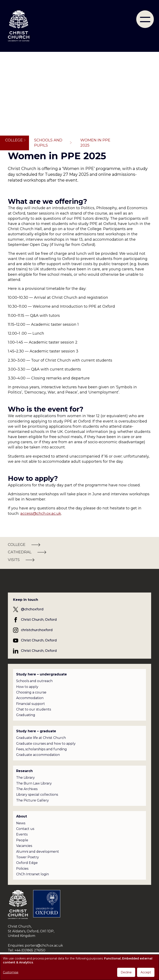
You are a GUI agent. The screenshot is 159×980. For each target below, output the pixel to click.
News (21, 823)
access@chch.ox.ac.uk (41, 514)
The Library (25, 778)
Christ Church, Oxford (39, 620)
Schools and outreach (34, 681)
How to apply (27, 687)
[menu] (145, 19)
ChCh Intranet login (33, 874)
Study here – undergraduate (42, 674)
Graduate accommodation (38, 755)
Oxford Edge (27, 863)
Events (22, 834)
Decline (126, 972)
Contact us (25, 829)
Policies (22, 869)
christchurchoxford (37, 630)
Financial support (31, 704)
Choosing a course (31, 692)
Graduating (26, 715)
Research (24, 771)
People (22, 840)
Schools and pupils (48, 143)
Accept (146, 972)
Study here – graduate (36, 731)
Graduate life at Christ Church (41, 738)
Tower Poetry (28, 857)
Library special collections (37, 795)
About (22, 816)
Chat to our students (34, 709)
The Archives (27, 789)
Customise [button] (11, 972)
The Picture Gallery (33, 800)
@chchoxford (32, 609)
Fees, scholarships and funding (42, 749)
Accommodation (30, 698)
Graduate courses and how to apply (46, 744)
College (14, 140)
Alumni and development (38, 852)
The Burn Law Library (34, 783)
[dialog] (79, 967)
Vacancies (24, 846)
